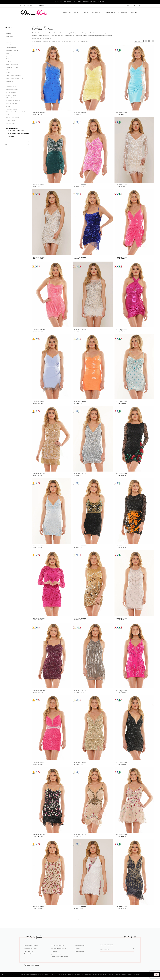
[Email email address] (118, 949)
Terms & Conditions (58, 945)
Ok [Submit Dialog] (157, 975)
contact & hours (30, 954)
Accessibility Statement (60, 957)
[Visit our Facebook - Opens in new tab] (128, 937)
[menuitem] (128, 5)
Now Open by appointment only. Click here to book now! (80, 2)
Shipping (54, 951)
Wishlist (78, 948)
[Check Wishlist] (134, 6)
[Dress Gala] (34, 12)
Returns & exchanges (59, 948)
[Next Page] (83, 919)
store (71, 41)
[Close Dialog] (3, 975)
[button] (128, 5)
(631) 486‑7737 (28, 951)
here (137, 974)
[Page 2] (81, 919)
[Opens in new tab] (26, 5)
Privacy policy (56, 954)
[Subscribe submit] (134, 949)
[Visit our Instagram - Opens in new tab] (125, 937)
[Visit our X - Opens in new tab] (135, 937)
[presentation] (52, 78)
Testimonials (80, 951)
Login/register (80, 945)
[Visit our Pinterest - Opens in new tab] (131, 937)
